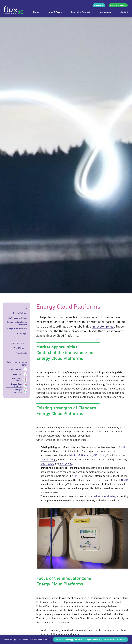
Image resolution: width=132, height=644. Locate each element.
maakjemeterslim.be (103, 496)
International (105, 12)
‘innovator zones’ (103, 326)
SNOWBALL (47, 464)
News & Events (55, 12)
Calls (25, 308)
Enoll (122, 447)
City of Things (48, 459)
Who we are (99, 5)
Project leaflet (22, 353)
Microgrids (18, 374)
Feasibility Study (20, 313)
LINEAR (123, 480)
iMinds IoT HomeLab (80, 455)
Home (36, 12)
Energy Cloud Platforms (17, 385)
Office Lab (99, 455)
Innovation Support (81, 12)
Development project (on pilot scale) (17, 323)
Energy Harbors (16, 369)
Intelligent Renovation (18, 391)
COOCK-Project (21, 333)
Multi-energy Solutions (17, 380)
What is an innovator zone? (17, 363)
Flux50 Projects (21, 348)
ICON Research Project (18, 318)
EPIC (76, 476)
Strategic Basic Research (17, 328)
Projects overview (19, 343)
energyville (66, 464)
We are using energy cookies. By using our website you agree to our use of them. (90, 639)
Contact (124, 12)
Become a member (118, 5)
